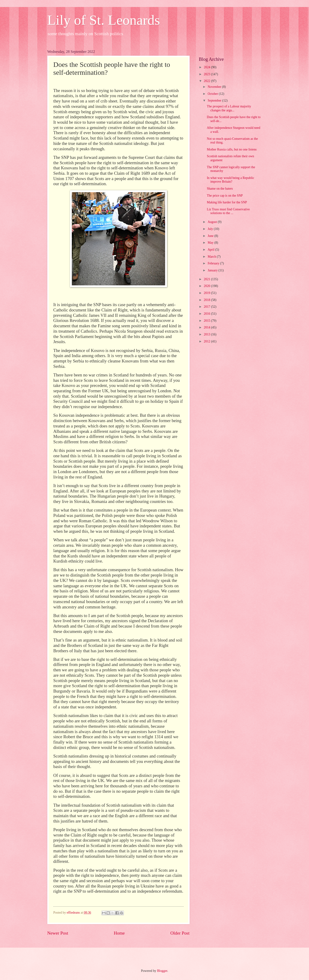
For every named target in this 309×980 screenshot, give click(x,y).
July (211, 229)
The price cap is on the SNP (225, 196)
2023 (207, 74)
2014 (207, 327)
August (213, 222)
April (211, 250)
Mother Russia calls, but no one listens (232, 149)
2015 (207, 321)
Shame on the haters (220, 189)
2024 (207, 67)
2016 (207, 314)
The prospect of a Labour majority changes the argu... (229, 108)
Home (119, 933)
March (212, 257)
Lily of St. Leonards (104, 20)
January (213, 270)
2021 (207, 279)
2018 (207, 300)
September (215, 101)
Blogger (162, 971)
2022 (207, 81)
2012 (207, 341)
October (213, 94)
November (215, 87)
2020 (207, 286)
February (214, 263)
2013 (207, 334)
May (211, 243)
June (211, 236)
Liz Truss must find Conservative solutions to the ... (228, 211)
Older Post (180, 933)
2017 (207, 307)
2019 (207, 293)
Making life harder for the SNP (227, 202)
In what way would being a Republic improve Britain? (231, 180)
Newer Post (58, 933)
